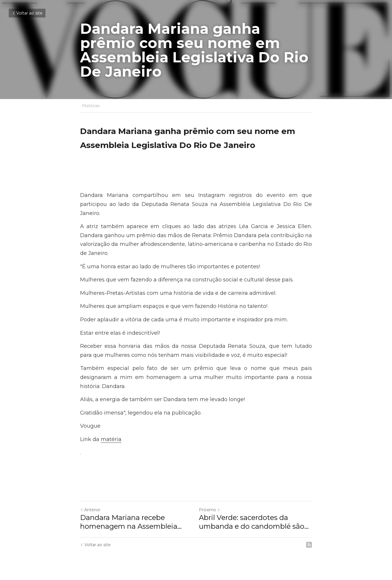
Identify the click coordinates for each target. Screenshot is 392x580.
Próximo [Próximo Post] (210, 510)
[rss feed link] (309, 545)
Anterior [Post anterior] (90, 510)
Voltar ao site (27, 13)
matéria (111, 439)
